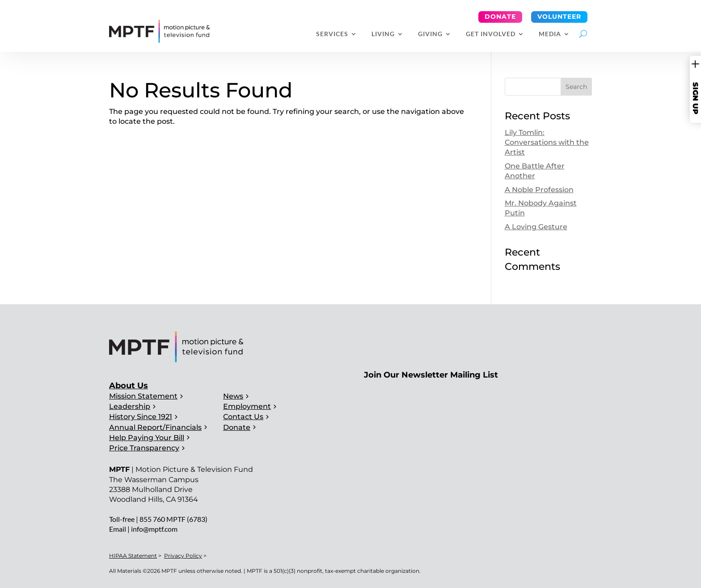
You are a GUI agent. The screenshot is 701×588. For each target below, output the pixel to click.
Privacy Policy (183, 556)
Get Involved (491, 34)
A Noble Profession (539, 190)
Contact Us (243, 417)
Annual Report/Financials (155, 427)
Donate (500, 17)
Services (332, 34)
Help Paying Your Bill (147, 438)
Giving (430, 34)
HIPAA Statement (133, 556)
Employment (247, 406)
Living (383, 34)
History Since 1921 (141, 417)
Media (550, 34)
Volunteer (559, 17)
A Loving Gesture (536, 227)
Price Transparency (144, 448)
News (233, 396)
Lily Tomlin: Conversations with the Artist (547, 143)
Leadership (130, 406)
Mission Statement (143, 396)
